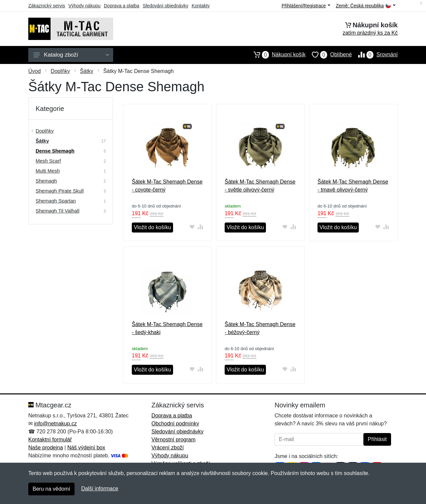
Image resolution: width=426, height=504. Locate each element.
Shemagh (46, 181)
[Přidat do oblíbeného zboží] (192, 227)
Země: (366, 6)
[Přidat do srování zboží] (201, 227)
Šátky (87, 71)
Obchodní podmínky (175, 424)
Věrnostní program (174, 440)
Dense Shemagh (55, 151)
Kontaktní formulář (50, 440)
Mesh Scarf (48, 161)
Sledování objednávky (166, 6)
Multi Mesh (48, 171)
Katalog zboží (71, 55)
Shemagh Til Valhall (57, 211)
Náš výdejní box (86, 448)
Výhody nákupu (84, 6)
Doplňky (60, 71)
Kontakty (201, 6)
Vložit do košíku (152, 227)
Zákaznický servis (47, 6)
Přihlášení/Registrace (306, 6)
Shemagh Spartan (56, 201)
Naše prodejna (46, 448)
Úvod (34, 71)
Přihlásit (377, 439)
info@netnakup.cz (55, 424)
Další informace (100, 489)
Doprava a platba (122, 6)
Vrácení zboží (168, 448)
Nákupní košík (276, 55)
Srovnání (375, 55)
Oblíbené (329, 55)
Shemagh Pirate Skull (60, 191)
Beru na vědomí (51, 489)
